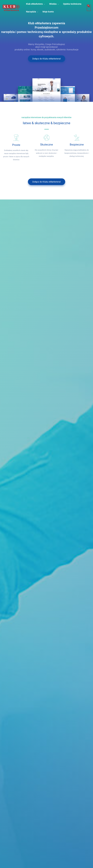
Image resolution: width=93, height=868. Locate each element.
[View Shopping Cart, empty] (89, 8)
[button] (44, 4)
